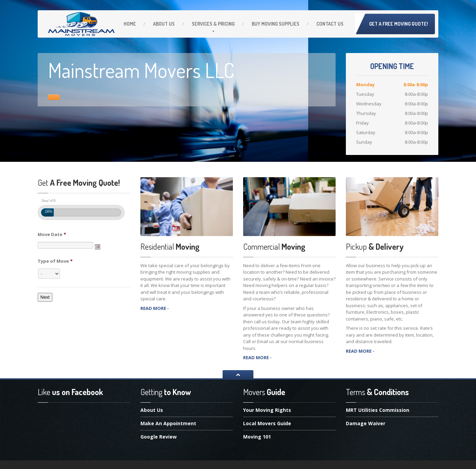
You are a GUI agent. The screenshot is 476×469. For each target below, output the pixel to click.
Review (159, 437)
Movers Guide (267, 423)
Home (130, 24)
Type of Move (55, 261)
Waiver (366, 423)
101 (257, 437)
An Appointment (168, 423)
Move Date (52, 234)
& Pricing (213, 24)
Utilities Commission (378, 411)
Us (164, 24)
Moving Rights (267, 411)
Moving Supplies (275, 24)
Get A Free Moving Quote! (399, 24)
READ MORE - (155, 308)
